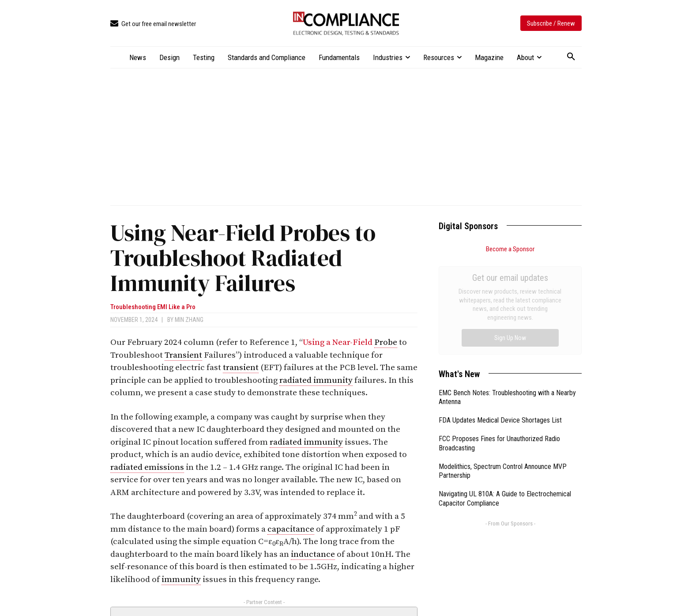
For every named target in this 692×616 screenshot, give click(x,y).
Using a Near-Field (338, 342)
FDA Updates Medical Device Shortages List (500, 321)
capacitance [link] (291, 529)
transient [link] (241, 368)
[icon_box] (153, 24)
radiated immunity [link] (316, 380)
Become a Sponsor (510, 249)
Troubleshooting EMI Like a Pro (153, 307)
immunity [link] (181, 580)
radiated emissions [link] (147, 467)
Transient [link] (183, 355)
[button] (571, 57)
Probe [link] (386, 342)
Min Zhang (189, 320)
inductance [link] (313, 554)
